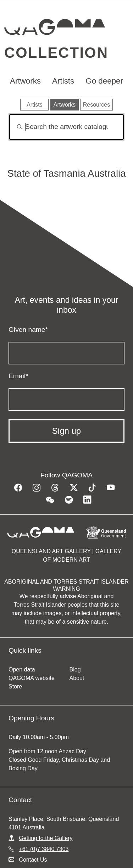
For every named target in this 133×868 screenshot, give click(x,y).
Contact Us (33, 860)
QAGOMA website (32, 678)
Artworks (25, 81)
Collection (56, 53)
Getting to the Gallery (46, 838)
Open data (22, 670)
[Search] (66, 127)
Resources (96, 105)
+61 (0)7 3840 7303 (44, 849)
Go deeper (104, 81)
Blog (75, 670)
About (77, 678)
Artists (63, 81)
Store (15, 687)
